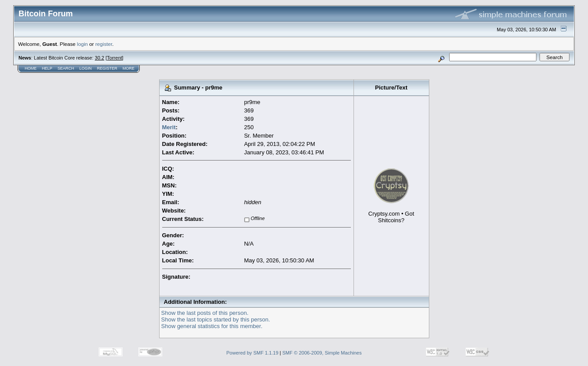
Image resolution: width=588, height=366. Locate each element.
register (104, 44)
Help (47, 68)
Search (66, 68)
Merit (169, 127)
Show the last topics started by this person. (216, 319)
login (83, 44)
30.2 (99, 58)
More (128, 68)
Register (107, 68)
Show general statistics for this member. (212, 326)
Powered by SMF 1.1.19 (253, 353)
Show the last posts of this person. (205, 313)
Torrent (115, 58)
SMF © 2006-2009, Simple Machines (322, 353)
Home (31, 68)
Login (86, 68)
